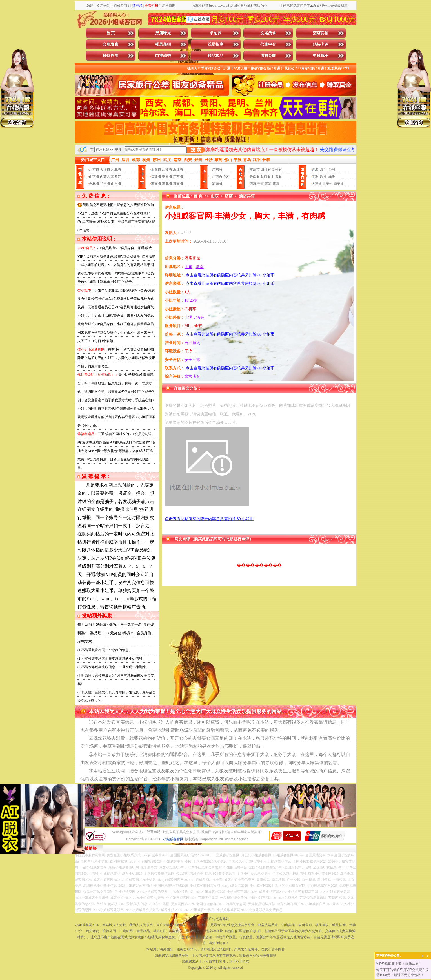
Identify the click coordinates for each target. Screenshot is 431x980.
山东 (215, 196)
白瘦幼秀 (163, 56)
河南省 (178, 184)
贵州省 (277, 170)
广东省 (217, 170)
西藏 (253, 184)
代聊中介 (268, 44)
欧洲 (323, 177)
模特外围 (110, 56)
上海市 (156, 170)
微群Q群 (268, 56)
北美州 (328, 184)
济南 (229, 196)
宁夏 (261, 184)
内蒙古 (105, 177)
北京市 (94, 170)
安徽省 (167, 177)
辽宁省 (105, 184)
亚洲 (315, 177)
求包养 (215, 33)
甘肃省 (277, 177)
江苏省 (167, 170)
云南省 (255, 177)
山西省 (94, 177)
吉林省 (94, 184)
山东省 (116, 184)
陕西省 (266, 177)
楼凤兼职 (163, 44)
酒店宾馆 (321, 33)
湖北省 (167, 184)
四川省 (266, 170)
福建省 (156, 177)
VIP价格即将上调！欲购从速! (398, 964)
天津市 (105, 170)
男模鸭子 (321, 56)
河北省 (116, 170)
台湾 (332, 170)
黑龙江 (116, 177)
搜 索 (196, 150)
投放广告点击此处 (215, 919)
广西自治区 (221, 177)
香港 (315, 170)
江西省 (178, 177)
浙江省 (178, 170)
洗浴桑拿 (268, 33)
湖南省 (156, 184)
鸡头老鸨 (321, 44)
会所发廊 (110, 44)
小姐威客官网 (173, 839)
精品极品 (215, 56)
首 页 (111, 33)
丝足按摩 (215, 44)
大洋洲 (317, 184)
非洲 (332, 177)
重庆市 (255, 170)
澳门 (323, 170)
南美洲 (339, 184)
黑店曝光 (163, 33)
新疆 (276, 184)
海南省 (217, 184)
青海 (268, 184)
